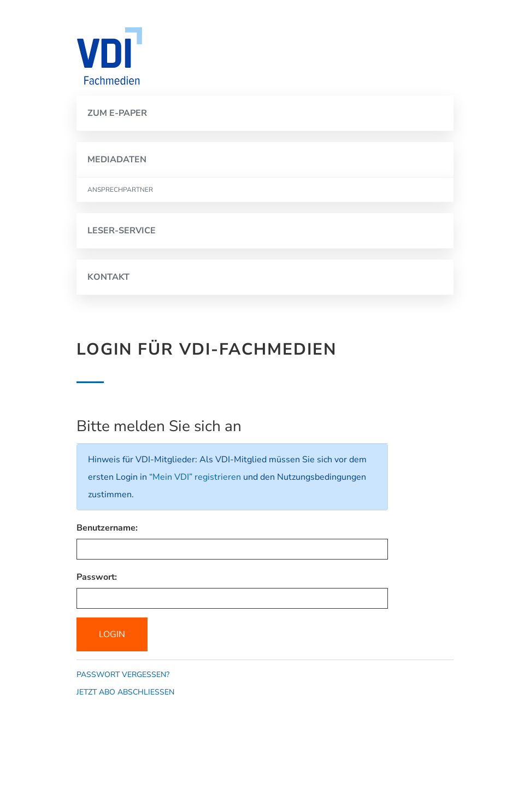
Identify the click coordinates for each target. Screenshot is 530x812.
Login (112, 634)
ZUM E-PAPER (117, 113)
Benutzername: (107, 528)
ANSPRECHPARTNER (120, 190)
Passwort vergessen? (123, 675)
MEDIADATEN (117, 160)
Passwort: (97, 577)
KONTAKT (108, 277)
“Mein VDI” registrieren (195, 477)
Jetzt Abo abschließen (125, 692)
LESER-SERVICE (122, 231)
